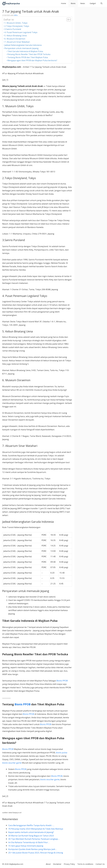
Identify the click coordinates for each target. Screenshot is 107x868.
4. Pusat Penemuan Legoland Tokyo (21, 32)
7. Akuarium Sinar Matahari (17, 42)
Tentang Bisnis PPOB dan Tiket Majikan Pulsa (28, 57)
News (83, 3)
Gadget (93, 3)
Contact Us (100, 864)
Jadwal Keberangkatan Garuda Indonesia (23, 45)
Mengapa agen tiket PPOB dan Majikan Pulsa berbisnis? (32, 60)
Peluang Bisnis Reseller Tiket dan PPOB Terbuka (29, 54)
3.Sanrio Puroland (13, 29)
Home (64, 3)
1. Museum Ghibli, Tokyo (16, 23)
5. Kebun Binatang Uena (16, 35)
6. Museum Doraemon (15, 39)
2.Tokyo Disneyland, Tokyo (17, 26)
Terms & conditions (85, 864)
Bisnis (73, 3)
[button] (101, 3)
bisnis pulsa (62, 752)
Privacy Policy (69, 864)
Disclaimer (57, 864)
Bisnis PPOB (62, 681)
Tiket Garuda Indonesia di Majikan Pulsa (25, 51)
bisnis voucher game (12, 763)
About (48, 864)
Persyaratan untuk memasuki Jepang (21, 48)
